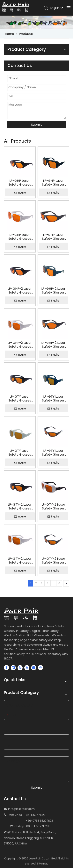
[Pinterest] (40, 668)
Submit (36, 125)
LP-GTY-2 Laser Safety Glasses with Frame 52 (20, 561)
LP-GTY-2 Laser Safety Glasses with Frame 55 (53, 561)
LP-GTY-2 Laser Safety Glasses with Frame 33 (20, 507)
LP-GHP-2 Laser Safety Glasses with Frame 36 (53, 291)
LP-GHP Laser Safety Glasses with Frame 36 (53, 183)
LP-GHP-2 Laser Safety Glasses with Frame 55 (53, 345)
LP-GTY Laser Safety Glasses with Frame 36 (53, 399)
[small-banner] (36, 23)
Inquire (20, 193)
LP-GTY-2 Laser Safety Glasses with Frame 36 (53, 507)
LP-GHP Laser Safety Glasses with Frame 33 (20, 183)
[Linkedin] (13, 668)
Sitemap (43, 864)
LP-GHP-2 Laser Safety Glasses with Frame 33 (20, 291)
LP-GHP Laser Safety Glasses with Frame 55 (53, 237)
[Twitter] (20, 668)
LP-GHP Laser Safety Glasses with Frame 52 (20, 237)
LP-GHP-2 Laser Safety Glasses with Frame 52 (20, 345)
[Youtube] (27, 668)
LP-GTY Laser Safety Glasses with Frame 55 (53, 453)
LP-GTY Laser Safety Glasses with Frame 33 (20, 399)
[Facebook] (6, 668)
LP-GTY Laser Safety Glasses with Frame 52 (20, 453)
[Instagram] (34, 668)
